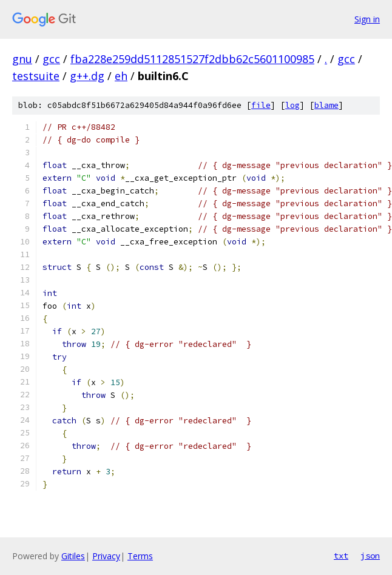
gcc (51, 59)
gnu (22, 59)
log (292, 105)
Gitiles (73, 556)
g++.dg (87, 76)
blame (326, 105)
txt (341, 556)
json (370, 556)
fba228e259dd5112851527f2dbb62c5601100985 (192, 59)
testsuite (36, 76)
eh (121, 76)
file (261, 105)
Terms (140, 556)
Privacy (106, 556)
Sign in (367, 19)
